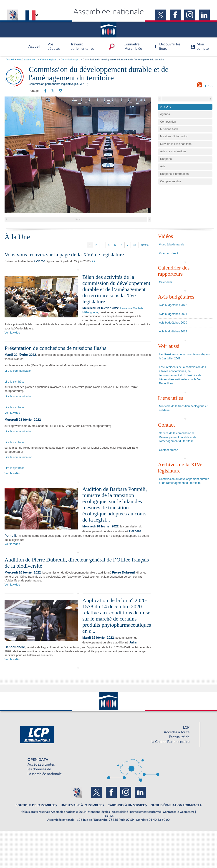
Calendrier (166, 282)
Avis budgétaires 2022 (173, 305)
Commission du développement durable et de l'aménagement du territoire (184, 481)
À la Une (166, 107)
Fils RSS (108, 816)
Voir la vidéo (12, 333)
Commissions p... (70, 59)
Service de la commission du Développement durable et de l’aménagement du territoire (178, 437)
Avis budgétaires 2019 (173, 331)
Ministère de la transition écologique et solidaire (183, 408)
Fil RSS (205, 85)
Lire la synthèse (15, 382)
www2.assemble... (27, 59)
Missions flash (169, 129)
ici (93, 261)
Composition (168, 122)
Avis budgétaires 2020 (173, 323)
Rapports (166, 159)
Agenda (165, 114)
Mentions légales (99, 812)
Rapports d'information (174, 174)
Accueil (10, 59)
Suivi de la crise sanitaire (176, 144)
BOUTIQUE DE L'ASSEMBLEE (35, 805)
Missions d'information (174, 136)
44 (135, 245)
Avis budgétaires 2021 (173, 314)
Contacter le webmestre (179, 812)
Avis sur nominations (173, 151)
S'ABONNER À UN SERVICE (126, 805)
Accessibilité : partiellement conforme (136, 812)
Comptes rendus (171, 181)
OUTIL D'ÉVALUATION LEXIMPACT (175, 805)
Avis (163, 166)
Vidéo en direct (168, 253)
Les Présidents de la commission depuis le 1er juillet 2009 (184, 356)
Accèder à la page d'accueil (33, 44)
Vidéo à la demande (172, 245)
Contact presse (169, 450)
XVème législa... (49, 59)
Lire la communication (18, 371)
